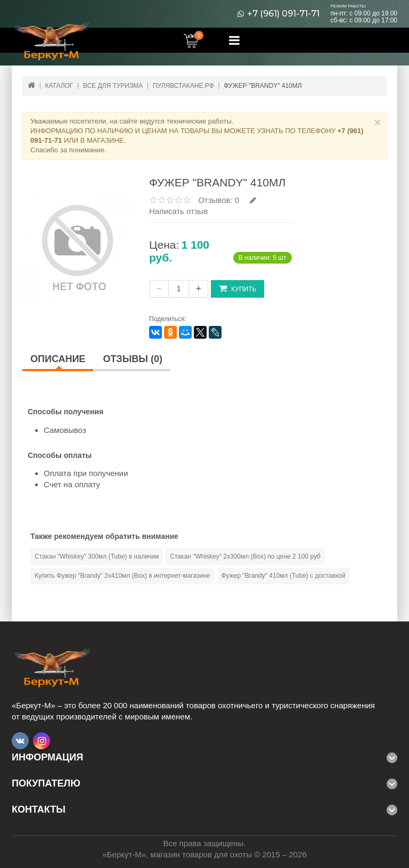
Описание (58, 359)
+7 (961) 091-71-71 (283, 14)
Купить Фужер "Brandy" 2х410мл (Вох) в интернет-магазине (122, 576)
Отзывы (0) (133, 359)
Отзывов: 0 (219, 200)
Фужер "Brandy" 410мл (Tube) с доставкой (284, 576)
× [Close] (378, 122)
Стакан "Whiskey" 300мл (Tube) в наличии (97, 556)
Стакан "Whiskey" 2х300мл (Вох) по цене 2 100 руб (245, 556)
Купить (238, 288)
